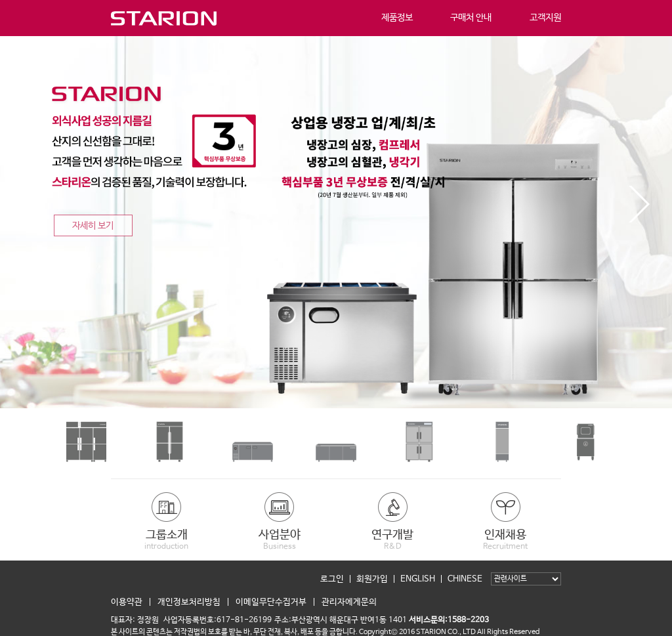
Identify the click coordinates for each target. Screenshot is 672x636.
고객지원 (545, 18)
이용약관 (127, 602)
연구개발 (392, 540)
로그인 (332, 579)
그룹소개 (167, 540)
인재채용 (505, 540)
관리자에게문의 (349, 602)
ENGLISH (418, 579)
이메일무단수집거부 (271, 602)
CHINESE (465, 579)
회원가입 (372, 579)
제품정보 (397, 18)
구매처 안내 (471, 18)
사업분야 (280, 540)
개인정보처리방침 (189, 602)
